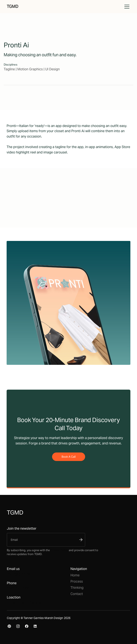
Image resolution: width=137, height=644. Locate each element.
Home (75, 575)
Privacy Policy (59, 550)
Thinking (77, 588)
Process (77, 581)
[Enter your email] (43, 540)
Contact (77, 594)
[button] (126, 7)
